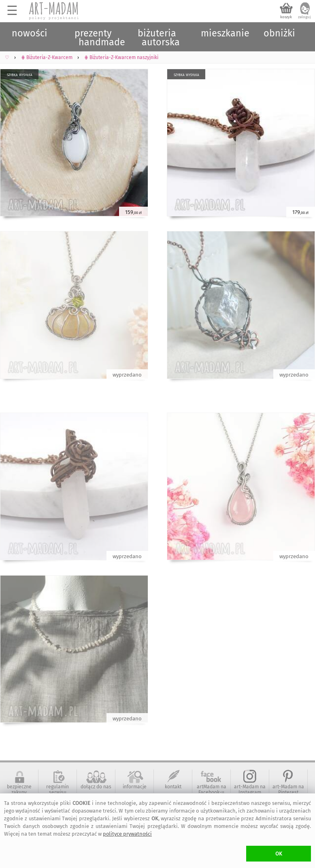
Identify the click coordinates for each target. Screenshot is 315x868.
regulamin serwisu (57, 790)
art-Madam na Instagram (250, 790)
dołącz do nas (96, 787)
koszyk (286, 17)
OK (279, 854)
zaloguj (304, 17)
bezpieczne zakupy (19, 790)
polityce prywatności (127, 834)
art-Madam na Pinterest (288, 790)
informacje (135, 787)
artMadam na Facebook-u (212, 790)
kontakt (173, 787)
